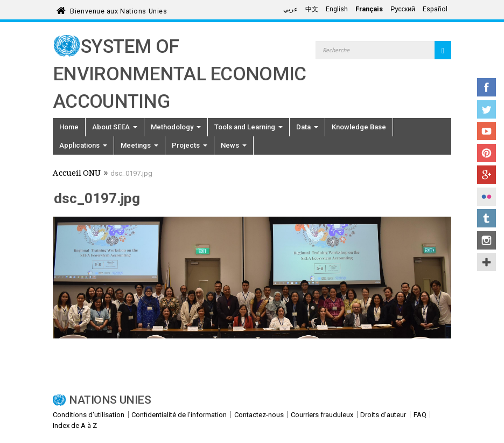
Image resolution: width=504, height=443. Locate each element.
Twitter (486, 109)
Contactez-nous (259, 415)
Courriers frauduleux (322, 415)
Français (369, 9)
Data (307, 127)
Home (69, 127)
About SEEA (115, 127)
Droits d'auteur (383, 415)
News (234, 145)
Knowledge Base (359, 127)
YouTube (486, 131)
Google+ (486, 175)
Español (435, 9)
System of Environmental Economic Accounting (180, 74)
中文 (312, 9)
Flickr (486, 197)
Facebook (486, 87)
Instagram (486, 240)
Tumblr (486, 218)
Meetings (139, 145)
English (337, 9)
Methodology (176, 127)
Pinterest (486, 153)
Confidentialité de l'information (179, 415)
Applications (83, 145)
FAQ (420, 415)
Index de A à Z (75, 425)
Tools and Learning (248, 127)
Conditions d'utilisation (89, 415)
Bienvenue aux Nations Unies (118, 9)
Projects (190, 145)
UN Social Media (486, 262)
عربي (290, 9)
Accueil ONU (77, 174)
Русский (403, 9)
